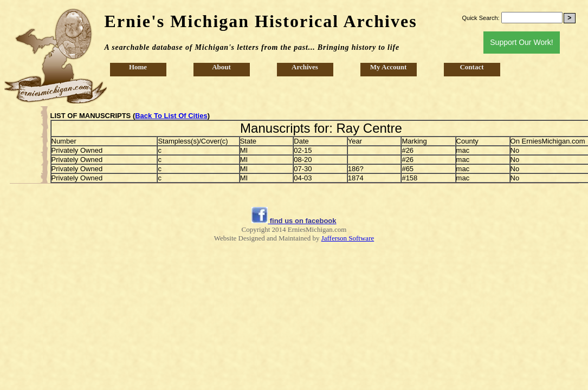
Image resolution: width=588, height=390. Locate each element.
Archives (305, 67)
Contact (471, 67)
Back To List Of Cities (171, 116)
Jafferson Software (348, 238)
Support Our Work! (521, 42)
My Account (389, 67)
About (221, 67)
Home (138, 67)
